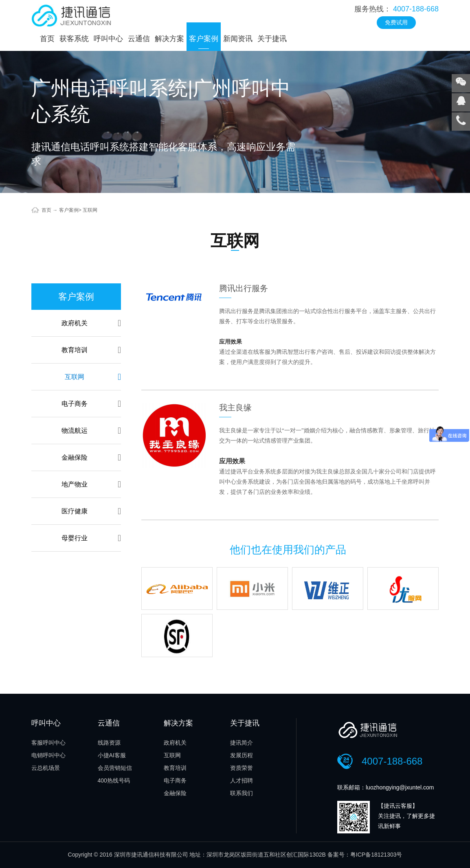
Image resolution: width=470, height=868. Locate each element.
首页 (47, 39)
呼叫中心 (108, 39)
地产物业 (91, 484)
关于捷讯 (272, 39)
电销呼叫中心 (48, 755)
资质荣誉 (242, 768)
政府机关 (91, 323)
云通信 (139, 39)
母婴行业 (91, 538)
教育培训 (91, 350)
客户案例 (204, 39)
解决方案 (169, 39)
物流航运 (91, 431)
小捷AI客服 (112, 755)
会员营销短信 (115, 768)
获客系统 (74, 39)
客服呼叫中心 (48, 743)
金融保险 (91, 457)
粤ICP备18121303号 (376, 855)
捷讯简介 (242, 743)
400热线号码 (114, 780)
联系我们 (242, 793)
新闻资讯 (238, 39)
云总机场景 (46, 768)
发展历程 (242, 755)
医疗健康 (91, 511)
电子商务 (91, 404)
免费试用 (396, 22)
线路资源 (109, 743)
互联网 (90, 210)
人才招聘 (242, 780)
